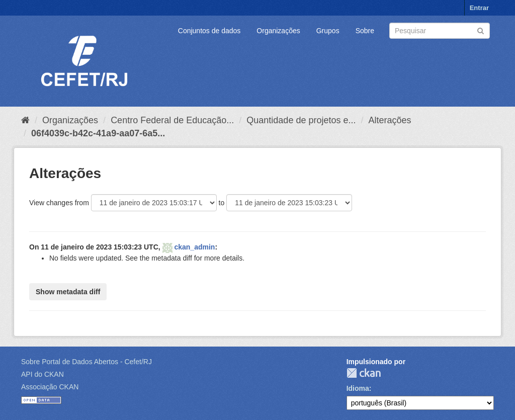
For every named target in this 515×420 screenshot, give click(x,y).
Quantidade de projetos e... (301, 120)
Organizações (278, 31)
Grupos (328, 31)
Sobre (365, 31)
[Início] (25, 120)
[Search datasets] (440, 31)
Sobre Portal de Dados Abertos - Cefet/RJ (87, 362)
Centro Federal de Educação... (172, 120)
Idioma (358, 388)
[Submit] (481, 30)
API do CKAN (42, 374)
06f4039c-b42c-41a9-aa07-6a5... (98, 133)
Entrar (479, 8)
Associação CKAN (50, 387)
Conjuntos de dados (209, 31)
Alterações (390, 120)
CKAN (364, 373)
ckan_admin (194, 247)
